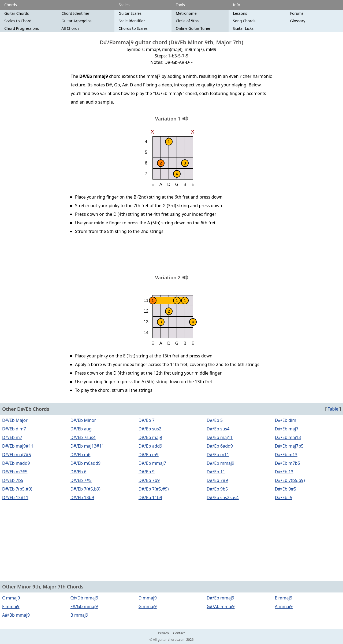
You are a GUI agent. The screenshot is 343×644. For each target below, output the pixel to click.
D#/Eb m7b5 (288, 463)
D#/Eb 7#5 (81, 480)
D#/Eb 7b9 (149, 480)
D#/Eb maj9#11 (18, 446)
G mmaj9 (148, 606)
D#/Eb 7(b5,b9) (290, 480)
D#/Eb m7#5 (15, 472)
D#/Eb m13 (286, 455)
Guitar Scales (130, 13)
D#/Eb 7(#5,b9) (85, 489)
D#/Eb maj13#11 (87, 446)
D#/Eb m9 (149, 455)
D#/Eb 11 (216, 472)
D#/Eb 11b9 (150, 497)
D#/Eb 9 (147, 472)
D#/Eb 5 (215, 420)
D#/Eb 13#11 (15, 497)
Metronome (186, 13)
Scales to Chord (18, 21)
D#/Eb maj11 (220, 437)
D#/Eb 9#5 (286, 489)
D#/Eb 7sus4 (83, 437)
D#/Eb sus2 (150, 429)
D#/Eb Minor (83, 420)
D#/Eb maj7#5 (17, 455)
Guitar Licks (243, 28)
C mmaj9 (11, 598)
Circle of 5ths (187, 21)
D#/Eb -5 (284, 497)
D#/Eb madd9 (16, 463)
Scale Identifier (132, 21)
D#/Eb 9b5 (217, 489)
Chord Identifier (75, 13)
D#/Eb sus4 (218, 429)
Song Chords (244, 21)
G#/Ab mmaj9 (221, 606)
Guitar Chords (17, 13)
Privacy (163, 633)
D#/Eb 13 (284, 472)
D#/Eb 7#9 (217, 480)
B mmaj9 (79, 615)
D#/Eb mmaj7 (152, 463)
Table (333, 409)
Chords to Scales (133, 28)
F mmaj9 (11, 606)
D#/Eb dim (286, 420)
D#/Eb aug (81, 429)
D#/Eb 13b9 (82, 497)
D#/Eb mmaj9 (220, 463)
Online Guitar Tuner (193, 28)
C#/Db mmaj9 (84, 598)
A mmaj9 (284, 606)
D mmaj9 (148, 598)
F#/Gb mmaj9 (84, 606)
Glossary (298, 21)
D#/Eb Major (15, 420)
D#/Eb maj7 (287, 429)
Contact (179, 633)
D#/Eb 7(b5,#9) (17, 489)
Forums (297, 13)
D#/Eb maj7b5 (289, 446)
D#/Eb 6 (78, 472)
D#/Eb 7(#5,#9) (154, 489)
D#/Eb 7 (147, 420)
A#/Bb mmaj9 (16, 615)
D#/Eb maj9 (150, 437)
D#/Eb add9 (150, 446)
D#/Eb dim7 (14, 429)
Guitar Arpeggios (76, 21)
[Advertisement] (171, 256)
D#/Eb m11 (218, 455)
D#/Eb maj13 (288, 437)
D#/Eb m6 (80, 455)
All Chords (70, 28)
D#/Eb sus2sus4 (223, 497)
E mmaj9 (284, 598)
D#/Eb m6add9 (85, 463)
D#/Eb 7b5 (13, 480)
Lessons (240, 13)
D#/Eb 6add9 (220, 446)
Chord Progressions (22, 28)
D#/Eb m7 (12, 437)
